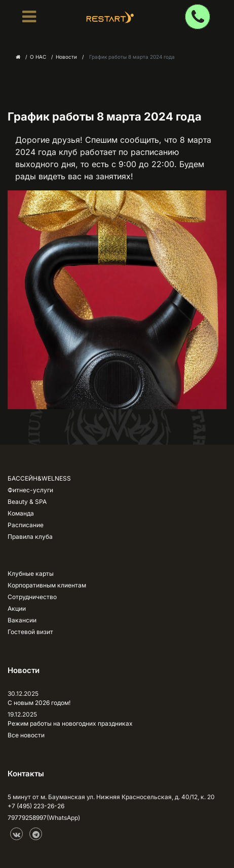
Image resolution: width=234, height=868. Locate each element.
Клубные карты (31, 574)
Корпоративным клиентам (47, 585)
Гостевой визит (30, 632)
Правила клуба (30, 537)
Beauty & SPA (27, 502)
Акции (17, 608)
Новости (66, 57)
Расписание (26, 525)
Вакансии (22, 620)
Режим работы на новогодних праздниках (70, 723)
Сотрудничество (32, 597)
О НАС (38, 57)
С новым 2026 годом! (39, 703)
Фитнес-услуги (30, 490)
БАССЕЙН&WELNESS (39, 478)
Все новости (26, 735)
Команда (21, 513)
